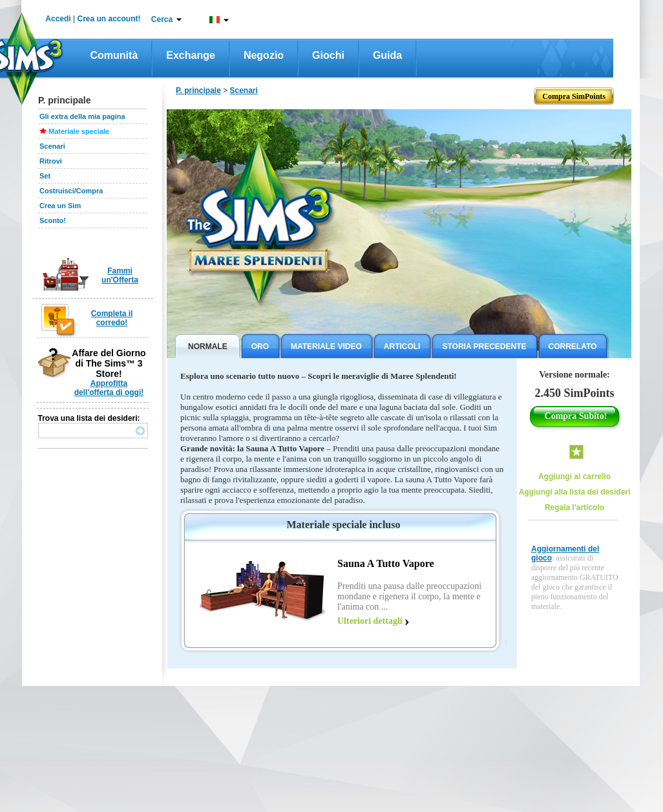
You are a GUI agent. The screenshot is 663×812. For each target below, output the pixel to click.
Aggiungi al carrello (574, 476)
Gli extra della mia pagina (82, 116)
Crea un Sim (60, 206)
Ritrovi (51, 161)
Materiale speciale (79, 131)
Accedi (58, 19)
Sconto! (53, 220)
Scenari (52, 146)
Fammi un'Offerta (120, 275)
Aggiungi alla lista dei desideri (575, 492)
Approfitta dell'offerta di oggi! (109, 388)
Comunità (114, 55)
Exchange (191, 55)
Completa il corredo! (112, 318)
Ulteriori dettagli (370, 621)
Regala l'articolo (574, 507)
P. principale (198, 91)
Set (45, 176)
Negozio (264, 55)
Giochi (328, 55)
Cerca (162, 19)
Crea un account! (109, 19)
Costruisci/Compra (71, 191)
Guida (387, 55)
